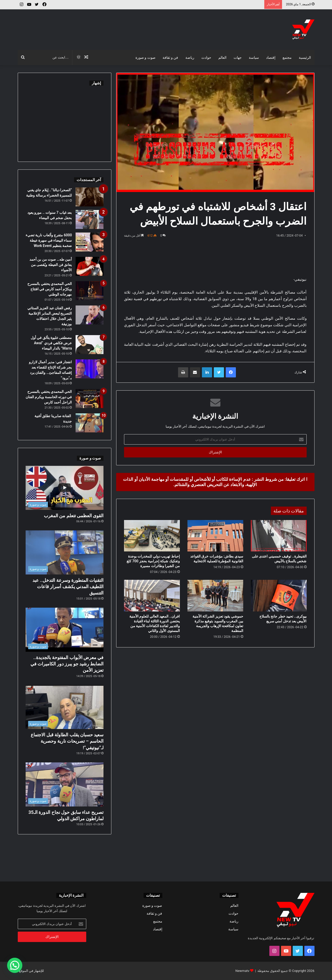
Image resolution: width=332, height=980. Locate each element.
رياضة (190, 57)
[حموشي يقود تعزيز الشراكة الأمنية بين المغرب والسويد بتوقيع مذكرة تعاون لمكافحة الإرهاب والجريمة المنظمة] (215, 595)
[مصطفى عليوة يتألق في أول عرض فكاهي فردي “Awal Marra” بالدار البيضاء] (90, 345)
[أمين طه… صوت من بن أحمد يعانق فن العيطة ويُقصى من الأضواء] (90, 266)
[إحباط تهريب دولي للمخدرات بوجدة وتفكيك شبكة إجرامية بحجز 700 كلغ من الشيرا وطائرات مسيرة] (152, 536)
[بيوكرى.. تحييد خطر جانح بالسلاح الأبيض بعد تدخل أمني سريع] (279, 595)
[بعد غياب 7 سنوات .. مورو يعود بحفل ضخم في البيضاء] (90, 219)
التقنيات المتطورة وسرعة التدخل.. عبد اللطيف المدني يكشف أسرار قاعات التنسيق (68, 587)
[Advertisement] (115, 26)
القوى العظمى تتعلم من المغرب (74, 516)
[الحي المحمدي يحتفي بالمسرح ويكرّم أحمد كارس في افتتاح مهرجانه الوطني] (90, 291)
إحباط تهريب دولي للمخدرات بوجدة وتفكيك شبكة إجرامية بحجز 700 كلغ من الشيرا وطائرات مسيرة (153, 561)
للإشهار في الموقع (31, 971)
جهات (238, 57)
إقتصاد (271, 57)
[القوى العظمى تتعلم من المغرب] (65, 488)
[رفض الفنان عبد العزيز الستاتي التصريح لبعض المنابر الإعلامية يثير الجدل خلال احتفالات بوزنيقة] (90, 315)
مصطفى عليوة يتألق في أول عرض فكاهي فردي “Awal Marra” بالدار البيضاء (51, 343)
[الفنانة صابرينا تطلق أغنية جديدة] (90, 423)
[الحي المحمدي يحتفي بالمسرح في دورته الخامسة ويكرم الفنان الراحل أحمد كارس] (90, 399)
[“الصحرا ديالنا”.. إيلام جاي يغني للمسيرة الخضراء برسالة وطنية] (90, 197)
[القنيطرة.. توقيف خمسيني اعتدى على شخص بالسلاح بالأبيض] (279, 536)
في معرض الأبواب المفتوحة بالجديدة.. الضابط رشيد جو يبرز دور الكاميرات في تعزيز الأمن (67, 664)
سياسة (254, 57)
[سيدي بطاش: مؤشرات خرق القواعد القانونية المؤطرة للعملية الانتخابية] (215, 536)
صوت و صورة (145, 57)
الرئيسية (305, 57)
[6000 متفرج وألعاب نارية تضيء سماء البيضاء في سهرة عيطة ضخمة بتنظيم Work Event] (90, 242)
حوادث (206, 57)
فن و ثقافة (170, 57)
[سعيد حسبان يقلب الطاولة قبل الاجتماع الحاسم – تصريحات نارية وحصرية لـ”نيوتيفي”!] (65, 707)
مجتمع (287, 57)
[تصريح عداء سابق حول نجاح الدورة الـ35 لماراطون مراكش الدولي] (65, 784)
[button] (15, 965)
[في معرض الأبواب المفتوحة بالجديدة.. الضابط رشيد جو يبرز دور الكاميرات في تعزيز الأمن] (65, 630)
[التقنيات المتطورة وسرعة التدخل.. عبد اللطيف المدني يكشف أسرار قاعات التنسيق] (65, 552)
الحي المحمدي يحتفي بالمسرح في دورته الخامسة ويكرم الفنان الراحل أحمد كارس (49, 397)
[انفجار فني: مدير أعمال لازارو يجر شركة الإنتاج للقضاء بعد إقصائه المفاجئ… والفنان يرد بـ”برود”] (90, 369)
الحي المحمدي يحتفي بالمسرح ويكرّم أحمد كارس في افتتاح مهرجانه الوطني (50, 289)
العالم (222, 57)
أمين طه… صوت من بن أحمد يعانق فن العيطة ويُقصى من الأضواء (51, 265)
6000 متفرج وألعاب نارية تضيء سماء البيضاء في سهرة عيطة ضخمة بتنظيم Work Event (49, 240)
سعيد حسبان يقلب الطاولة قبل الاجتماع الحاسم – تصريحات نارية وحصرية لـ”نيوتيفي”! (67, 741)
